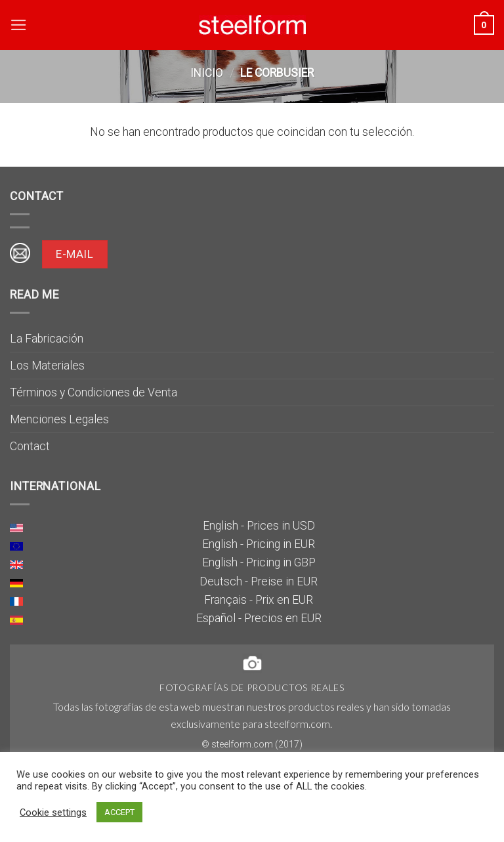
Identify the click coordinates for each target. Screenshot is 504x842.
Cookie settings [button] (53, 812)
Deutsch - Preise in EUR (259, 581)
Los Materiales (47, 366)
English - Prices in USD (259, 526)
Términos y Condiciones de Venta (94, 392)
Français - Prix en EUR (259, 600)
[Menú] (19, 25)
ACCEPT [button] (119, 812)
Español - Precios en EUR (259, 618)
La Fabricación (47, 339)
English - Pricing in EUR (259, 544)
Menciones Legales (59, 419)
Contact (30, 446)
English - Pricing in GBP (259, 562)
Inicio (207, 73)
